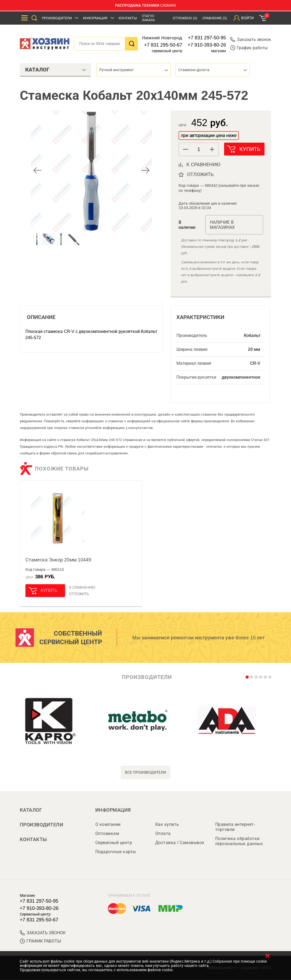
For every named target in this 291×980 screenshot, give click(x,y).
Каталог (31, 810)
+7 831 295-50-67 (163, 45)
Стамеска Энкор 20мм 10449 (58, 560)
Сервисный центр (114, 843)
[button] (212, 149)
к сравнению (203, 165)
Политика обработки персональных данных (239, 841)
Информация (95, 18)
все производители (145, 772)
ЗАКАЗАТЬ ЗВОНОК (43, 933)
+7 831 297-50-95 (207, 38)
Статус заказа (148, 18)
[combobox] (134, 70)
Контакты (128, 18)
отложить (200, 174)
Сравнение (215, 18)
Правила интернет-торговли (235, 827)
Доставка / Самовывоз (180, 843)
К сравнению (82, 587)
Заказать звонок (251, 39)
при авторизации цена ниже (209, 136)
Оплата (163, 834)
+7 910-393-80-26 (207, 45)
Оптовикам (107, 834)
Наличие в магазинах (222, 225)
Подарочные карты (116, 852)
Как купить (167, 825)
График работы (249, 48)
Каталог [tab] (56, 70)
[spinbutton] (199, 149)
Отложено (185, 18)
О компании (108, 825)
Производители (57, 18)
